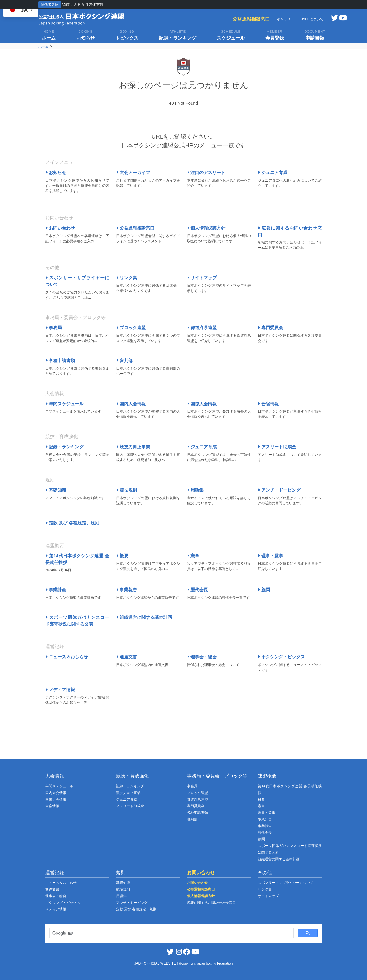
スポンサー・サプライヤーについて (286, 883)
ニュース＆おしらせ (67, 657)
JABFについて (312, 19)
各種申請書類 (60, 360)
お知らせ (56, 172)
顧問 (264, 590)
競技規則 (127, 490)
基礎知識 (56, 490)
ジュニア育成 (273, 172)
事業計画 (56, 590)
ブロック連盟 (131, 328)
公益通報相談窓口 (251, 19)
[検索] (171, 933)
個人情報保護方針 (206, 228)
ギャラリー (285, 19)
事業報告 (127, 590)
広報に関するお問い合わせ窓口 (211, 903)
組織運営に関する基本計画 (144, 617)
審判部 (124, 360)
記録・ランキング (64, 447)
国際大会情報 (202, 404)
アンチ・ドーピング (279, 490)
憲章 (193, 556)
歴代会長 (197, 590)
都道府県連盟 (202, 328)
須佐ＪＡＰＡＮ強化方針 (83, 5)
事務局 (54, 328)
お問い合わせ (60, 228)
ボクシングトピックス (281, 657)
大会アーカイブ (133, 172)
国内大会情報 (131, 404)
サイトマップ (202, 278)
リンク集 (127, 278)
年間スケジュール (64, 404)
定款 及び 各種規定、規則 (72, 523)
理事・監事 (270, 556)
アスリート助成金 (277, 447)
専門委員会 (270, 328)
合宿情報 (268, 404)
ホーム (44, 46)
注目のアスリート (206, 172)
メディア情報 (60, 690)
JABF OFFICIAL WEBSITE (156, 963)
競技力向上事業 (133, 447)
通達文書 (127, 657)
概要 (122, 556)
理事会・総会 (202, 657)
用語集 (195, 490)
